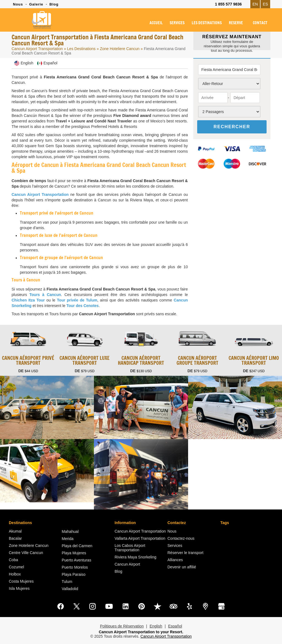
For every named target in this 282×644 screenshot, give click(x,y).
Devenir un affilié (182, 567)
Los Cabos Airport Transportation (130, 548)
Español (175, 626)
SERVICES (177, 23)
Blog (54, 4)
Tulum (67, 582)
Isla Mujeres (19, 588)
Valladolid (70, 589)
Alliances (175, 560)
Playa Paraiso (74, 574)
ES (265, 4)
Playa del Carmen (77, 546)
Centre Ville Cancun (26, 553)
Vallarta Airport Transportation (140, 538)
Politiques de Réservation (122, 626)
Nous (18, 4)
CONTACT (260, 23)
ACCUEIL (156, 23)
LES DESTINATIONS (207, 23)
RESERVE (236, 23)
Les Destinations (82, 49)
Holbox (15, 574)
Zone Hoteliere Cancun (120, 49)
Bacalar (15, 538)
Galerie (36, 4)
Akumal (15, 531)
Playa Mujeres (74, 553)
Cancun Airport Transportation (37, 49)
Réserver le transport (185, 553)
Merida (68, 539)
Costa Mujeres (21, 581)
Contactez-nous (181, 538)
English (156, 626)
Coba (13, 560)
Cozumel (16, 567)
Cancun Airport (127, 564)
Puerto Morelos (75, 567)
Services (175, 546)
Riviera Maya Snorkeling (135, 557)
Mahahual (70, 531)
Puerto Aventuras (76, 560)
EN (255, 4)
